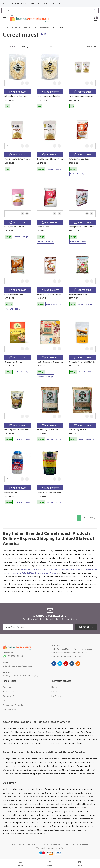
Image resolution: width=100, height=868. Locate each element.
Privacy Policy (9, 709)
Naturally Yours (90, 569)
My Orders (56, 696)
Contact (55, 691)
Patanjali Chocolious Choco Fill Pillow (53, 294)
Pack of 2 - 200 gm (78, 174)
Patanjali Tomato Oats (79, 159)
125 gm (8, 237)
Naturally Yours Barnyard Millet (18, 429)
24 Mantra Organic (29, 569)
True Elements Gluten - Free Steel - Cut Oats (57, 159)
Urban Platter (50, 573)
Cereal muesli (57, 27)
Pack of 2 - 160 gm (86, 372)
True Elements (37, 573)
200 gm (73, 169)
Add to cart (19, 92)
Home (6, 27)
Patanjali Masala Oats (14, 294)
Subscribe (84, 627)
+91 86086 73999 (13, 656)
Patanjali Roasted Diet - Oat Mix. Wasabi (22, 227)
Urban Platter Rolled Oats (16, 96)
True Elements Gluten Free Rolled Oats (21, 159)
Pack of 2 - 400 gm (13, 309)
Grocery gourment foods (22, 27)
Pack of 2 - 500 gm (54, 169)
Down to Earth (55, 569)
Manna (65, 569)
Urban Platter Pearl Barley (48, 96)
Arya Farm (43, 569)
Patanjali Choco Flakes (79, 294)
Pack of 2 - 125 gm (21, 237)
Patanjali (26, 573)
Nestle (6, 573)
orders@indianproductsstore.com (18, 666)
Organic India (15, 573)
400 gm (9, 304)
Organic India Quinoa (13, 362)
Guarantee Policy (11, 696)
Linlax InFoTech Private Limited (76, 844)
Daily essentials (42, 27)
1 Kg (7, 106)
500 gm (41, 169)
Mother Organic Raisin (79, 429)
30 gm (73, 304)
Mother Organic (75, 569)
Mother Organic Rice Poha (48, 429)
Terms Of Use (9, 691)
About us (7, 687)
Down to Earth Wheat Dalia (49, 492)
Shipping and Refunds (13, 705)
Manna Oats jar (11, 492)
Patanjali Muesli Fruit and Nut (82, 227)
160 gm (73, 372)
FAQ (5, 700)
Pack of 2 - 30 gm (85, 304)
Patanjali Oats (43, 227)
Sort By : (25, 47)
